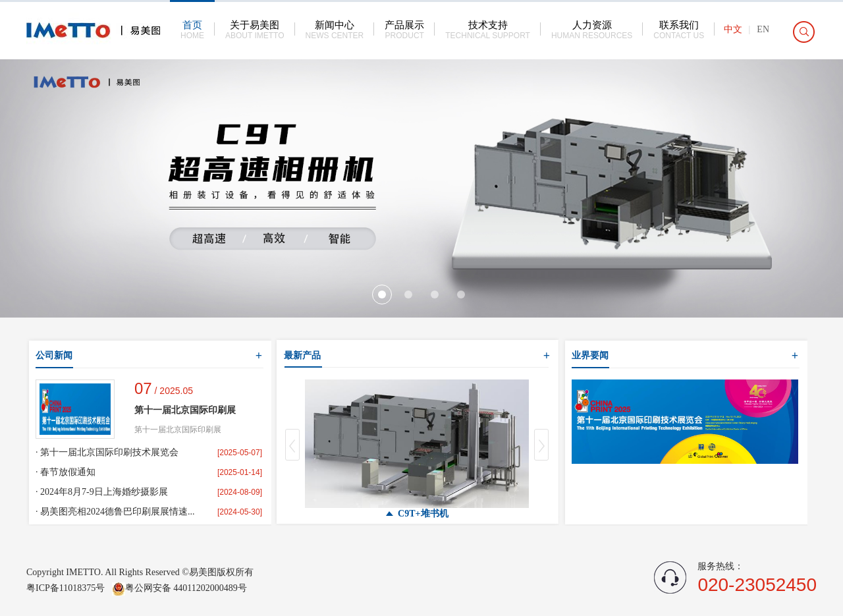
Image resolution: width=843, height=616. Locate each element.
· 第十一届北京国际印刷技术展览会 (107, 452)
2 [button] (408, 294)
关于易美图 (255, 30)
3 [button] (435, 294)
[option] (421, 188)
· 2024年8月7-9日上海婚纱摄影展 (102, 492)
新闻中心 (335, 30)
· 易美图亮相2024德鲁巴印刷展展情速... (115, 512)
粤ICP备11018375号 (67, 588)
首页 (192, 30)
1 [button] (382, 294)
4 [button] (461, 294)
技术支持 (488, 30)
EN (763, 29)
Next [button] (541, 445)
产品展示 (404, 30)
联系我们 (679, 30)
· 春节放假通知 (66, 472)
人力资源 (592, 30)
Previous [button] (292, 445)
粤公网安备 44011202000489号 (179, 588)
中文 (733, 29)
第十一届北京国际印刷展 (185, 410)
